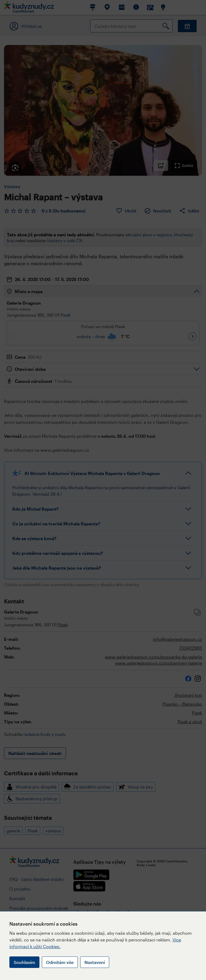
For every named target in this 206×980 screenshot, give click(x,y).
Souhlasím (24, 962)
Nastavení (95, 962)
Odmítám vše (60, 962)
